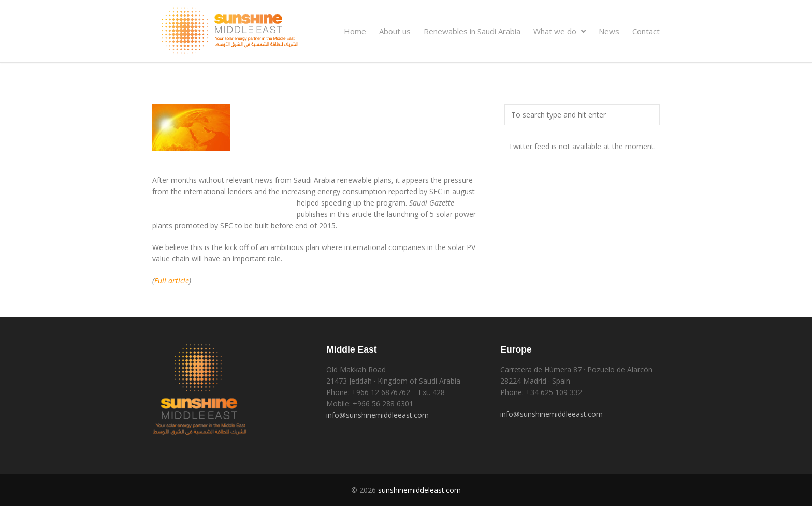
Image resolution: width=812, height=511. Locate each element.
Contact (646, 31)
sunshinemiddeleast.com (419, 490)
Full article (172, 280)
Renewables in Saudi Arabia (472, 31)
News (609, 31)
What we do (560, 31)
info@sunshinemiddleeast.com (378, 415)
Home (355, 31)
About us (395, 31)
